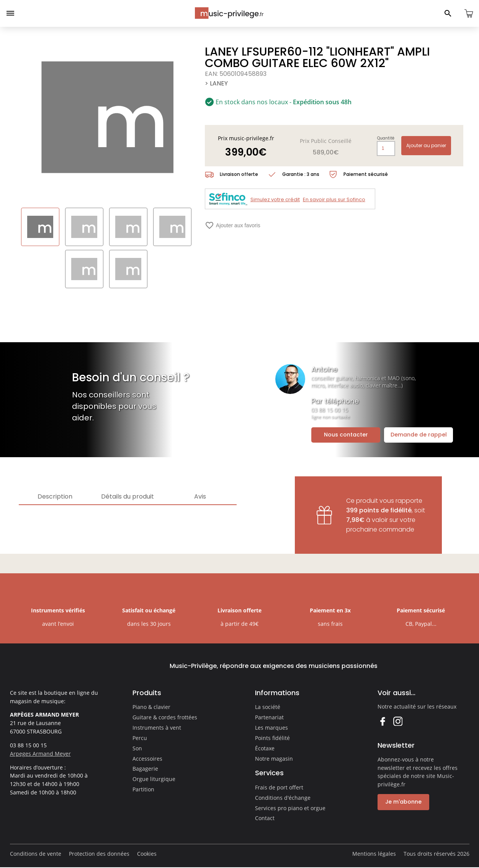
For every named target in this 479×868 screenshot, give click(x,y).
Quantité (386, 138)
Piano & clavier (151, 707)
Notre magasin (274, 759)
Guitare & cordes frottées (165, 717)
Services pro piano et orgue (290, 808)
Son (137, 748)
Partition (143, 789)
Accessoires (147, 759)
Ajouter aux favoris (233, 225)
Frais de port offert (279, 787)
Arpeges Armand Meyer (40, 754)
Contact (265, 818)
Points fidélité (272, 738)
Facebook (382, 721)
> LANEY (216, 83)
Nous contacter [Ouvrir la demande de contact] (346, 435)
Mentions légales (374, 854)
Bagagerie (145, 769)
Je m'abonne (403, 802)
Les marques (271, 728)
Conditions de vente (36, 854)
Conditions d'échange (283, 798)
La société (268, 707)
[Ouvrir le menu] (10, 13)
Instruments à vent (157, 728)
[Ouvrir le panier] (469, 13)
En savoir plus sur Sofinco (334, 199)
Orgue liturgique (154, 779)
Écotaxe (265, 748)
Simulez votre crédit (275, 199)
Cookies (147, 854)
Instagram (398, 721)
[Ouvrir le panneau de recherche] (448, 13)
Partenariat (269, 717)
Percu (140, 738)
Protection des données (99, 854)
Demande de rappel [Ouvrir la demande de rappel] (419, 435)
